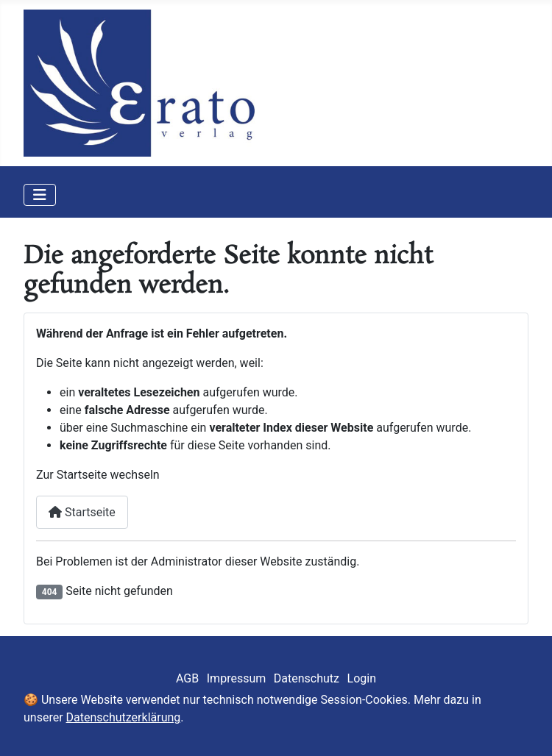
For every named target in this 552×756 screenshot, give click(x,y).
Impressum (237, 678)
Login (362, 678)
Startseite (82, 512)
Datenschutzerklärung (124, 717)
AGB (187, 678)
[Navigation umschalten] (40, 195)
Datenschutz (307, 678)
